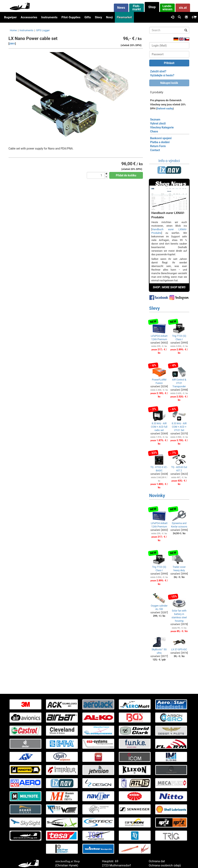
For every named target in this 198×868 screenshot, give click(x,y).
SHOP (156, 287)
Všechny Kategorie (162, 127)
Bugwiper (11, 17)
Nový (109, 17)
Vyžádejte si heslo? (162, 75)
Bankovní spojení (161, 138)
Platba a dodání (160, 142)
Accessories (29, 17)
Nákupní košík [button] (169, 83)
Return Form (158, 146)
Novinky (157, 496)
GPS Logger (43, 30)
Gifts (88, 17)
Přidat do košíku (126, 175)
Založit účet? (158, 71)
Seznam (155, 119)
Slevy (98, 17)
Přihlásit (169, 63)
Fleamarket (124, 17)
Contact (155, 150)
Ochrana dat (157, 861)
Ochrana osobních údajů (165, 865)
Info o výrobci (169, 161)
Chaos (154, 131)
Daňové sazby (165, 108)
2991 (12, 44)
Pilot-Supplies (71, 17)
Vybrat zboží (158, 123)
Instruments (49, 17)
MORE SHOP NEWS (174, 287)
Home (13, 30)
